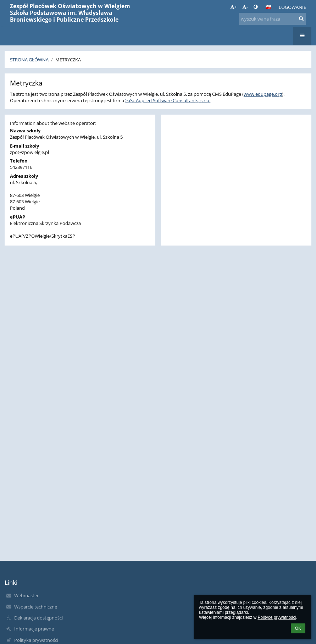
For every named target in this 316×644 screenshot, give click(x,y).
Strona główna (29, 60)
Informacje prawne (34, 629)
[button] (268, 7)
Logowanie (292, 7)
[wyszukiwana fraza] (272, 19)
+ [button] (234, 7)
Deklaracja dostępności (38, 618)
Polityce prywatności (277, 617)
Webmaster (26, 595)
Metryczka (68, 60)
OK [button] (298, 628)
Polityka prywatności (36, 640)
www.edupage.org (263, 94)
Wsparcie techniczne (36, 607)
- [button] (245, 7)
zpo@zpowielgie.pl (29, 152)
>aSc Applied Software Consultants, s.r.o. (168, 100)
